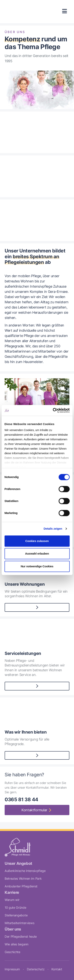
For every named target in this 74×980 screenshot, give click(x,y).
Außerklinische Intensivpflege (25, 871)
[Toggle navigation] (65, 12)
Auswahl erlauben (37, 553)
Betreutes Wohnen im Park (23, 879)
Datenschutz (36, 969)
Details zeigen (53, 529)
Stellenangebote (16, 915)
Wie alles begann (17, 944)
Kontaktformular (34, 810)
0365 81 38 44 (21, 799)
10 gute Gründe (15, 908)
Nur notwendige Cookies (37, 566)
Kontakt (57, 969)
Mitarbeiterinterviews (19, 923)
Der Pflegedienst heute (21, 937)
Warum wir (12, 900)
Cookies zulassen (37, 541)
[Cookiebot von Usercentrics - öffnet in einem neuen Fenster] (53, 410)
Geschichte (12, 952)
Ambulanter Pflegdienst (21, 886)
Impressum (12, 969)
